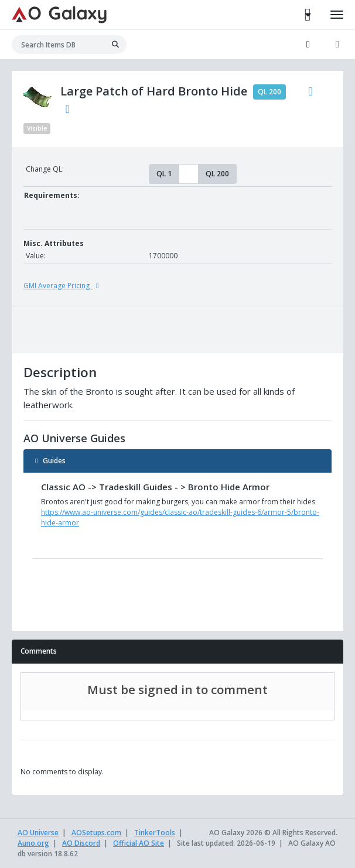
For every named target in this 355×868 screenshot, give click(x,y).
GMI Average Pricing (63, 286)
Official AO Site (139, 843)
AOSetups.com (96, 833)
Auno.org (33, 843)
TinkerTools (155, 833)
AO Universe (38, 833)
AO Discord (81, 843)
